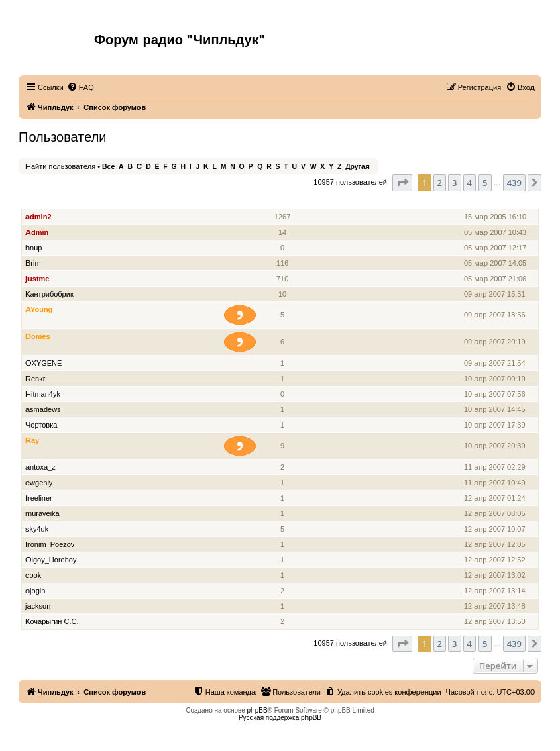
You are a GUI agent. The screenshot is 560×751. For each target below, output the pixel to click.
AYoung (39, 309)
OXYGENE (44, 363)
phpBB (258, 710)
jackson (38, 606)
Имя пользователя (60, 202)
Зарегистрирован (496, 202)
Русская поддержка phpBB (280, 718)
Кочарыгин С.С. (52, 621)
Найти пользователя (60, 166)
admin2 (39, 217)
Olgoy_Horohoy (51, 560)
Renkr (35, 379)
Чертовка (41, 425)
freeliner (39, 498)
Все (108, 167)
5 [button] (485, 183)
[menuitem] (80, 87)
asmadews (43, 409)
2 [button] (440, 183)
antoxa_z (41, 467)
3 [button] (454, 183)
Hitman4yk (43, 394)
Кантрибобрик (50, 294)
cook (33, 575)
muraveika (43, 513)
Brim (33, 263)
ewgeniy (39, 483)
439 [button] (514, 183)
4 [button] (470, 183)
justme (37, 279)
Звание (245, 202)
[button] (402, 183)
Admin (37, 232)
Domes (38, 336)
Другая (357, 167)
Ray (32, 440)
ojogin (35, 591)
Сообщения (283, 202)
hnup (34, 248)
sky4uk (37, 529)
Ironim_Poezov (50, 544)
